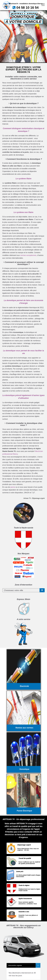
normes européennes (28, 255)
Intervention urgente (15, 965)
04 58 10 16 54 (27, 8)
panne (13, 487)
